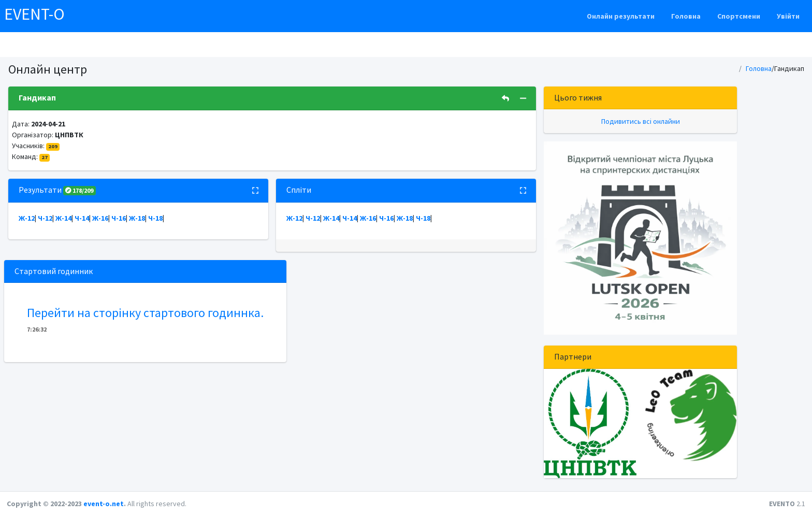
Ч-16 (119, 218)
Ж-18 (137, 218)
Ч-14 (82, 218)
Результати (57, 190)
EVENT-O (34, 14)
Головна (686, 16)
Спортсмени (739, 16)
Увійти (788, 16)
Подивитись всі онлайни (641, 121)
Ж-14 (63, 218)
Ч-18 (155, 218)
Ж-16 (100, 218)
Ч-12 (45, 218)
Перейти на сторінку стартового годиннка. (145, 313)
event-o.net (104, 504)
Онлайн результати (621, 16)
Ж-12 (27, 218)
